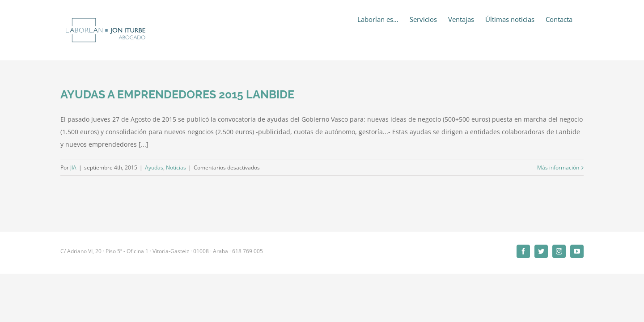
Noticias (176, 167)
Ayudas (154, 167)
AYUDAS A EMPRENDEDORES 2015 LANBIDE (177, 94)
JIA (73, 167)
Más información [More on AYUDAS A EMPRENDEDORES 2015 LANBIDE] (558, 167)
